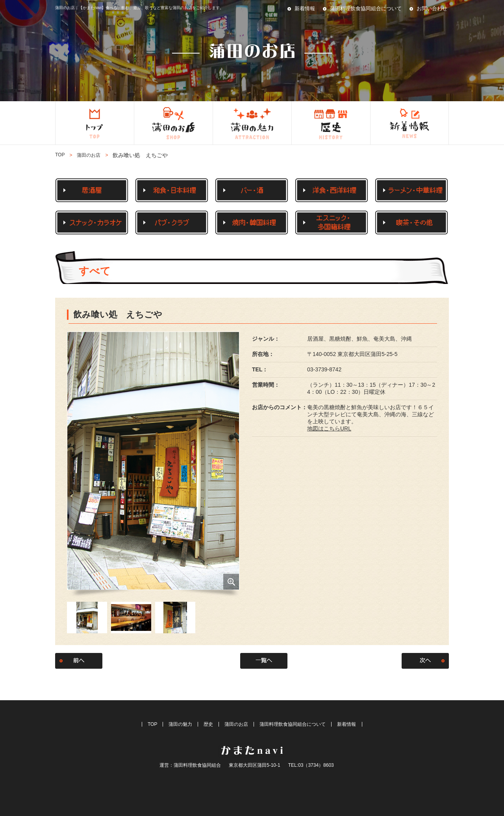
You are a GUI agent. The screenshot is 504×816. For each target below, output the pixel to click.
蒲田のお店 (236, 724)
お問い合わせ (432, 8)
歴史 (208, 724)
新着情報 (305, 8)
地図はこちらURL (329, 428)
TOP (60, 155)
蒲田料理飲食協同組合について (366, 8)
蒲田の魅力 (180, 724)
